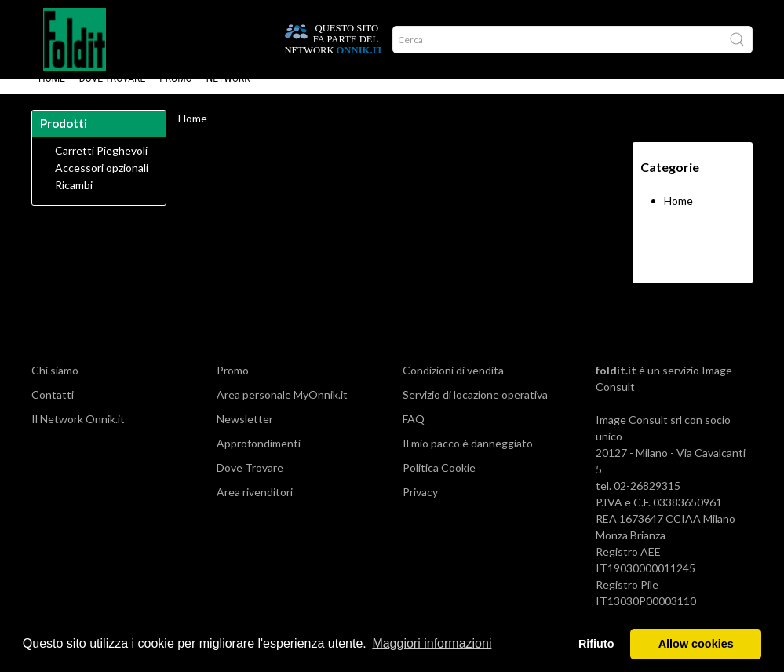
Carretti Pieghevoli (101, 166)
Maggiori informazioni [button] (432, 643)
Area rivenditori (255, 508)
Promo (176, 94)
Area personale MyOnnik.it (282, 410)
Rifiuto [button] (596, 644)
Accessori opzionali (102, 184)
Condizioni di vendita (453, 386)
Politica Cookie (439, 483)
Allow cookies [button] (696, 644)
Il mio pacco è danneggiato (468, 459)
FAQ (414, 435)
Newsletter (245, 435)
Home (52, 94)
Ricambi (74, 201)
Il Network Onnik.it (78, 435)
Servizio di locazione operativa (475, 410)
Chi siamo (55, 386)
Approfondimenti (259, 459)
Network (228, 94)
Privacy (420, 508)
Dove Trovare (112, 94)
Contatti (53, 410)
